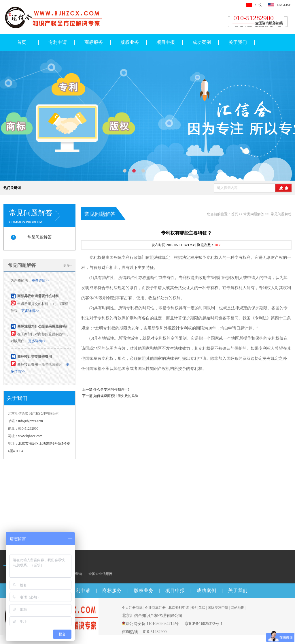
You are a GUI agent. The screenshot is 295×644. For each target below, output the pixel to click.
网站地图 (238, 608)
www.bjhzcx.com (30, 436)
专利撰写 (198, 608)
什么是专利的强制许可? (111, 390)
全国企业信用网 (101, 574)
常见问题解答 (39, 237)
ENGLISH (284, 5)
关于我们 (238, 42)
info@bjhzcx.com (31, 421)
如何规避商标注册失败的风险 (116, 396)
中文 (259, 5)
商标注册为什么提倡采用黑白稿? (42, 327)
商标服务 (94, 42)
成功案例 (202, 42)
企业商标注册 (155, 608)
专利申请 (58, 42)
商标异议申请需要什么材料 (38, 297)
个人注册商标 (132, 608)
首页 (22, 42)
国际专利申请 (218, 608)
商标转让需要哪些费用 (35, 357)
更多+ (68, 265)
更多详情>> (41, 281)
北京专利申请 (179, 608)
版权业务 (130, 42)
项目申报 (166, 42)
